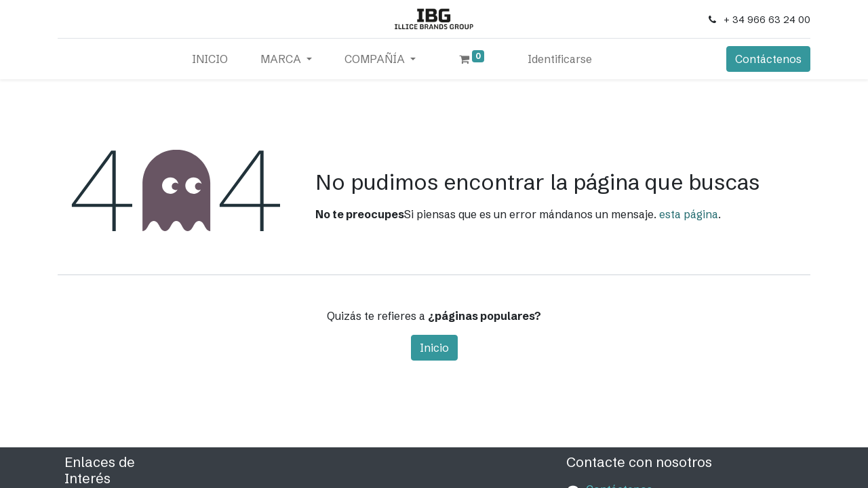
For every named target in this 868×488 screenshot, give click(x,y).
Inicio (434, 348)
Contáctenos (768, 59)
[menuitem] (210, 59)
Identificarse (560, 59)
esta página (689, 214)
